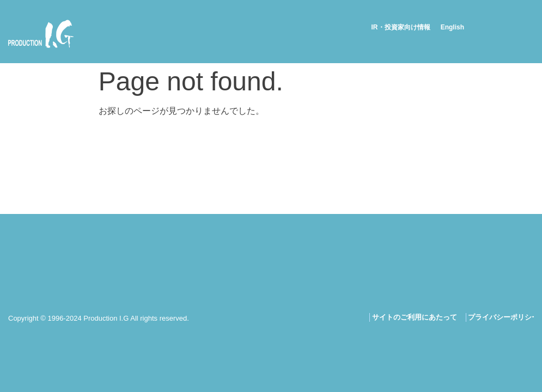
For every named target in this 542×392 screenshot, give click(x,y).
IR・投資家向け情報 (401, 27)
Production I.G (41, 34)
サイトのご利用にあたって (415, 317)
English (452, 27)
